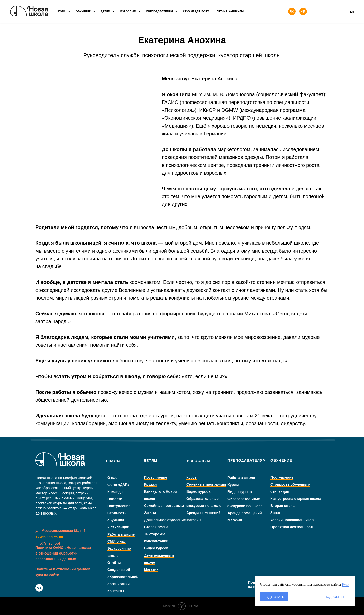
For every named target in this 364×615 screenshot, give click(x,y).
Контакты (122, 591)
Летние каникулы (230, 12)
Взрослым (129, 12)
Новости (121, 499)
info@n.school (48, 543)
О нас (118, 478)
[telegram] (303, 11)
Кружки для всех (196, 12)
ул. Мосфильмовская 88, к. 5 (60, 531)
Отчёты (120, 563)
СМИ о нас (123, 541)
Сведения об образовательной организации (129, 577)
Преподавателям (160, 12)
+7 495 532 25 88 (49, 537)
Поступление (125, 506)
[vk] (292, 11)
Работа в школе (127, 534)
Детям (106, 12)
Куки (346, 585)
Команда (121, 492)
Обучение (84, 12)
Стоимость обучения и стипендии (124, 520)
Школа (61, 12)
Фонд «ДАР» (124, 485)
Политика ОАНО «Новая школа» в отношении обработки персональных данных (63, 553)
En (352, 12)
